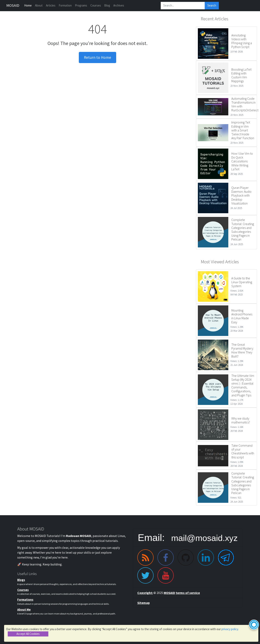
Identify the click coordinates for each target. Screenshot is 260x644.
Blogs (21, 580)
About (39, 5)
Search (212, 5)
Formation (65, 5)
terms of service (188, 593)
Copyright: (145, 593)
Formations (25, 600)
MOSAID (13, 5)
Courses (96, 5)
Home (28, 5)
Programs (81, 5)
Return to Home (97, 57)
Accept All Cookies (28, 634)
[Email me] (188, 538)
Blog (107, 5)
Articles (51, 5)
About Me (24, 610)
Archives (119, 5)
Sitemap (144, 603)
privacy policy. (230, 629)
